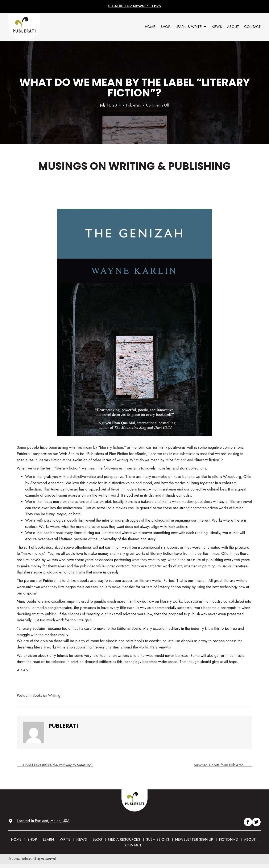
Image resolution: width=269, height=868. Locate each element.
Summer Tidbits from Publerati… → (223, 765)
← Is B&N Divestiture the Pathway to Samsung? (55, 765)
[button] (248, 822)
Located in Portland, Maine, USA (43, 821)
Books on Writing (46, 696)
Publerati (133, 105)
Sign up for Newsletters (135, 6)
